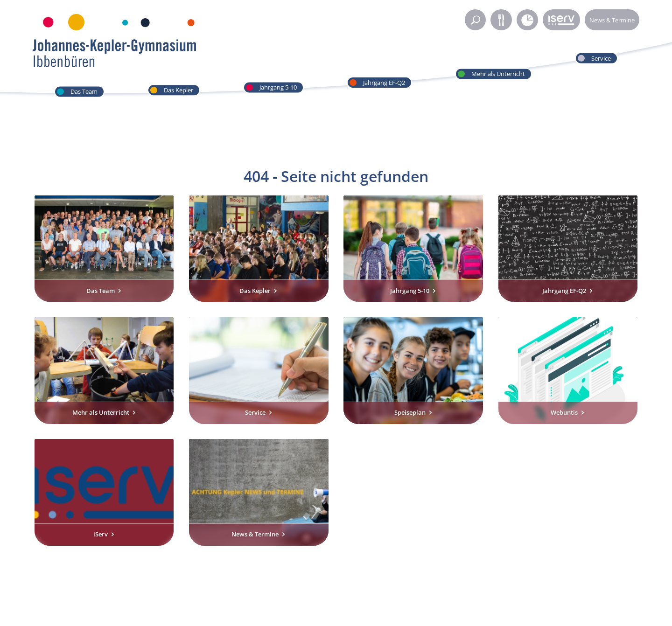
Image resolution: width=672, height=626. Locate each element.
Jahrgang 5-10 (278, 87)
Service (601, 58)
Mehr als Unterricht (498, 74)
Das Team (84, 91)
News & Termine (612, 20)
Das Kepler (178, 90)
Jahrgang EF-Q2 (384, 83)
